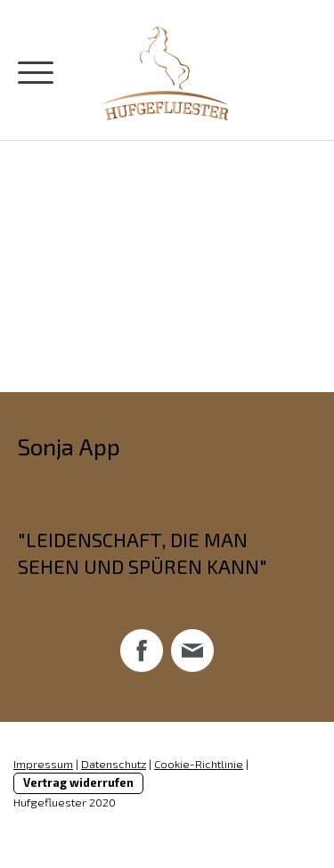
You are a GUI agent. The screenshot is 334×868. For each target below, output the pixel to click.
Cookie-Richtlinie (199, 764)
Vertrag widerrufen (78, 782)
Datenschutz (114, 764)
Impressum (43, 764)
